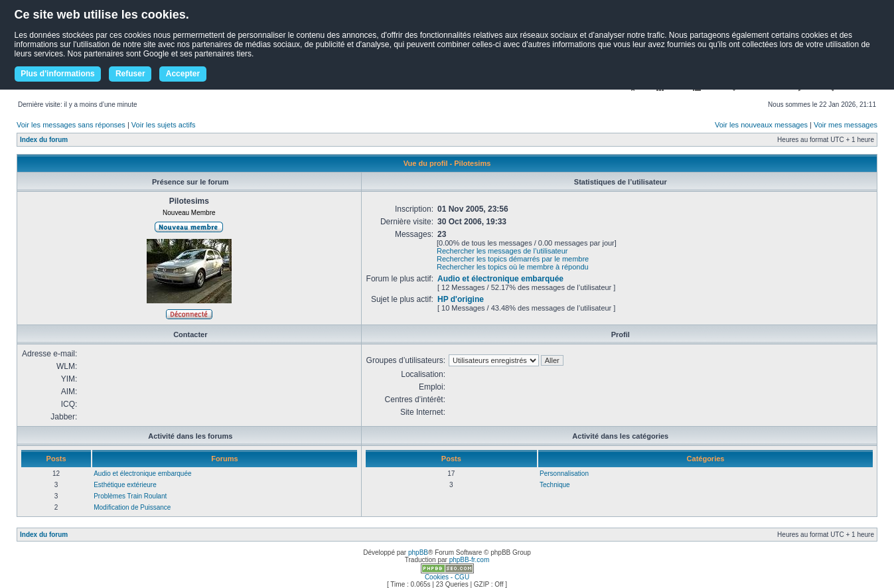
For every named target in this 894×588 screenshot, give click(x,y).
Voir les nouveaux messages (761, 125)
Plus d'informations (58, 74)
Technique (555, 485)
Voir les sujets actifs (164, 125)
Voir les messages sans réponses (71, 125)
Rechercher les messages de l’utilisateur (502, 251)
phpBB (418, 552)
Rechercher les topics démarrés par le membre (513, 259)
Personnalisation (564, 474)
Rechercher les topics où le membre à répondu (513, 267)
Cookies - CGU (447, 577)
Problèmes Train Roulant (130, 496)
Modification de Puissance (132, 507)
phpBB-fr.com (470, 560)
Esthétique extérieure (125, 485)
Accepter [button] (183, 74)
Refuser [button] (130, 74)
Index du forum (44, 140)
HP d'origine (461, 299)
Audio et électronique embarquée (500, 279)
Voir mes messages (846, 125)
